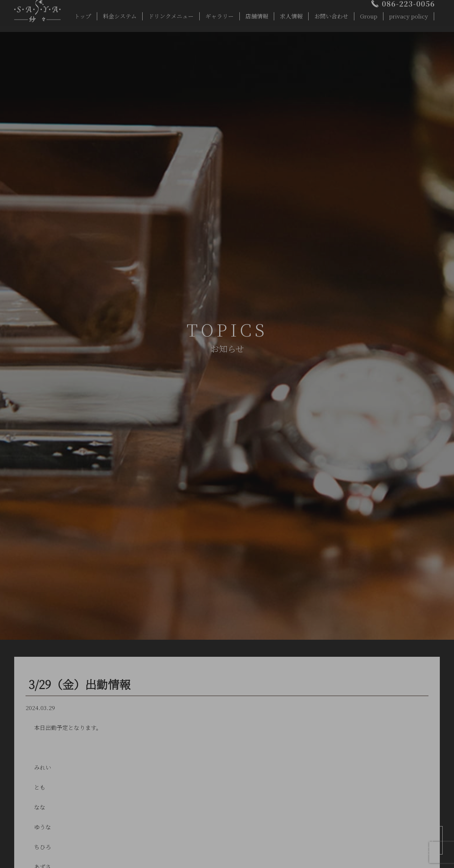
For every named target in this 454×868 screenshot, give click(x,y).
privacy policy (409, 14)
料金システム (120, 14)
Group (369, 14)
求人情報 (291, 14)
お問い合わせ (331, 14)
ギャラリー (220, 14)
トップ (83, 14)
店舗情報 (257, 14)
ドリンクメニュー (171, 14)
